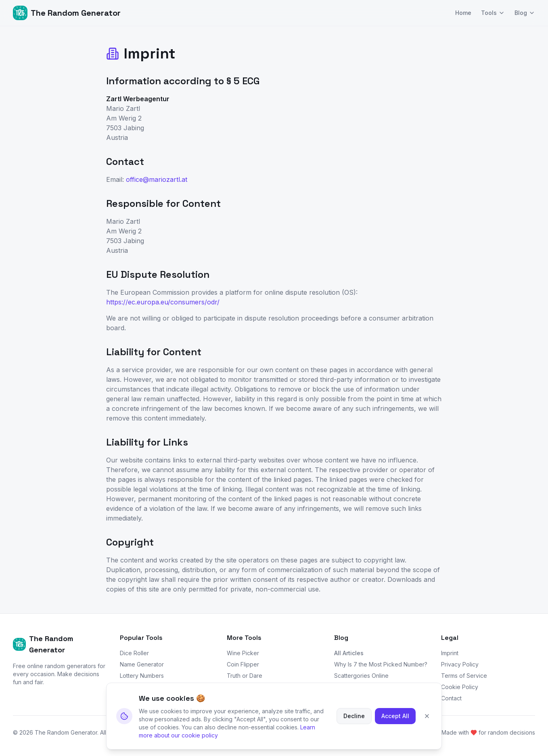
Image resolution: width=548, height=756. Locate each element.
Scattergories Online (361, 676)
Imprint (450, 653)
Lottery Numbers (142, 676)
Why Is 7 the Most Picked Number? (381, 664)
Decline (354, 724)
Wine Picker (243, 653)
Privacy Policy (460, 664)
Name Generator (142, 664)
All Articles (349, 653)
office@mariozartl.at (157, 179)
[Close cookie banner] (427, 724)
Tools (493, 13)
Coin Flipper (243, 664)
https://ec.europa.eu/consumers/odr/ (163, 302)
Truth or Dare (245, 676)
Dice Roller (134, 653)
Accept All (395, 724)
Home (463, 13)
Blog (525, 13)
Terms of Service (464, 676)
